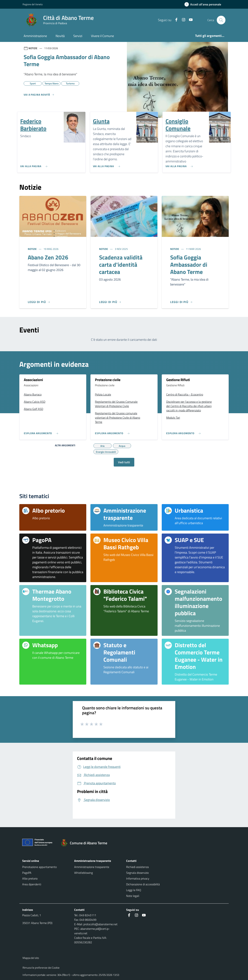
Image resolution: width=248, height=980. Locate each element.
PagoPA (27, 873)
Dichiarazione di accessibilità (143, 884)
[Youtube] (189, 20)
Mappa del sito (31, 958)
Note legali (133, 896)
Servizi (78, 36)
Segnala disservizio (137, 873)
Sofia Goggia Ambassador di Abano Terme (189, 265)
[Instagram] (182, 20)
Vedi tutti (124, 462)
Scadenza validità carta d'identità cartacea (121, 265)
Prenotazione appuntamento (39, 867)
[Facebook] (175, 20)
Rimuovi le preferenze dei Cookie (41, 968)
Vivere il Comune (102, 36)
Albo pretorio (30, 878)
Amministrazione (35, 36)
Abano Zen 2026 (48, 257)
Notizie (32, 249)
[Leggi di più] (39, 302)
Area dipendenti (32, 884)
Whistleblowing (83, 873)
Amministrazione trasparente (92, 867)
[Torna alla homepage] (86, 843)
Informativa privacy (138, 878)
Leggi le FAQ (134, 890)
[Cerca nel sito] (221, 20)
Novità (60, 36)
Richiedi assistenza (137, 867)
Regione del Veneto (33, 4)
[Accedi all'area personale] (204, 4)
